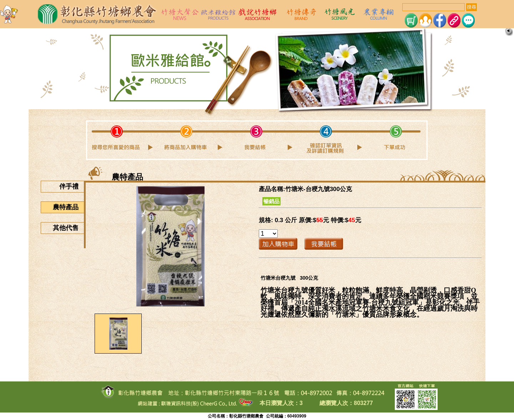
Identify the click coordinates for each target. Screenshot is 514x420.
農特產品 (68, 207)
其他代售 (68, 228)
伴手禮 (72, 186)
